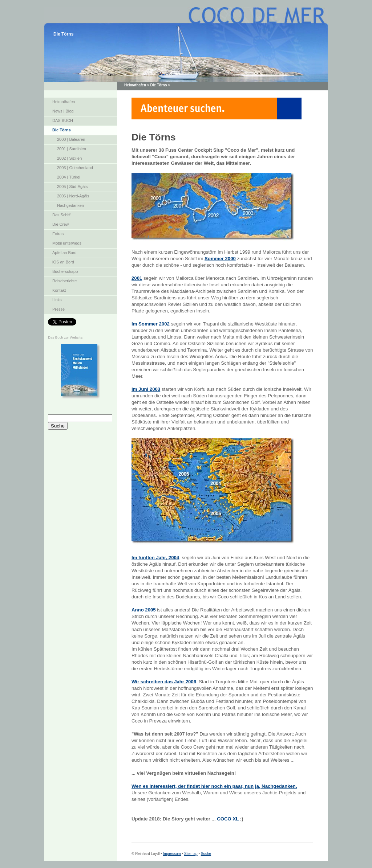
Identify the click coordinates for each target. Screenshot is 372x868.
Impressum (172, 854)
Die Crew (60, 224)
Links (57, 300)
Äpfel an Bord (64, 253)
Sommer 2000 (220, 259)
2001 (137, 278)
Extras (58, 234)
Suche (206, 854)
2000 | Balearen (71, 139)
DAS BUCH (63, 120)
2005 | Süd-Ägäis (72, 187)
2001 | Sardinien (72, 149)
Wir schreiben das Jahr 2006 (164, 682)
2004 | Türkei (69, 177)
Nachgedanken (70, 205)
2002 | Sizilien (69, 158)
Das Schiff (61, 215)
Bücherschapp (65, 271)
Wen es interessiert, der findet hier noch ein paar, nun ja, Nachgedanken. (214, 786)
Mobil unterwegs (67, 243)
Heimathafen (64, 102)
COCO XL (228, 819)
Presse (58, 309)
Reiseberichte (64, 281)
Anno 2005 (144, 610)
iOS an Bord (63, 262)
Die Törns (62, 130)
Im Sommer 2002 (151, 324)
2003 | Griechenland (75, 168)
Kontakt (59, 290)
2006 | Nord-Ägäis (73, 196)
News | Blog (63, 111)
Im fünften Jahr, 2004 (155, 558)
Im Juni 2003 (146, 389)
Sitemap (191, 854)
